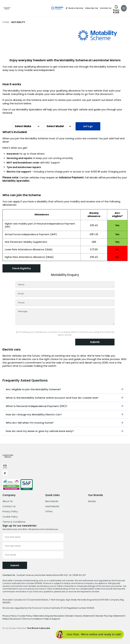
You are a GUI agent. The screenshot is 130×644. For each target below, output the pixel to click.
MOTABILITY (18, 22)
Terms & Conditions (14, 522)
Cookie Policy (10, 517)
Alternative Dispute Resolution (48, 616)
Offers (49, 511)
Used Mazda (52, 506)
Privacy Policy (10, 511)
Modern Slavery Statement (77, 616)
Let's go (88, 126)
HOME (6, 22)
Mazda (92, 501)
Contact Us (106, 8)
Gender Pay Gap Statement (106, 616)
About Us (8, 501)
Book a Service (74, 8)
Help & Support (43, 618)
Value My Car (92, 8)
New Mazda (52, 501)
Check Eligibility (22, 268)
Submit (95, 342)
